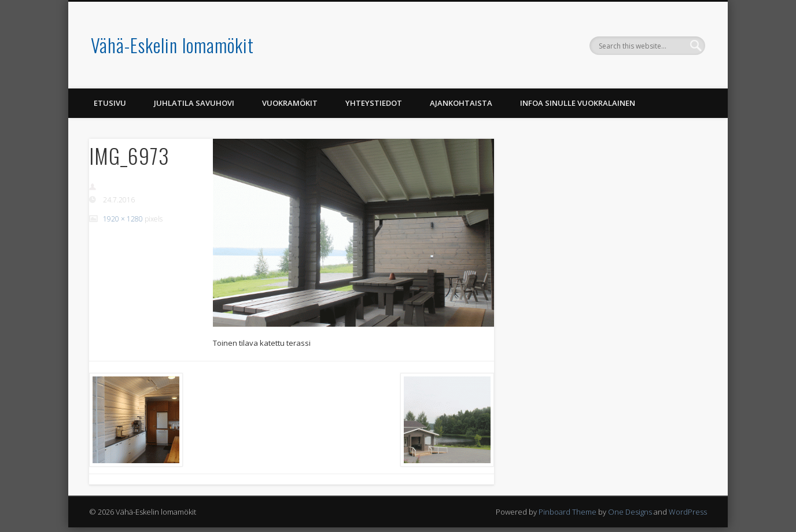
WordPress (688, 512)
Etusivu (110, 103)
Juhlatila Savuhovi (194, 103)
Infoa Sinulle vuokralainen (578, 103)
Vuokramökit (290, 103)
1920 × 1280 (123, 219)
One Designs (630, 512)
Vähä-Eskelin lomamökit (172, 45)
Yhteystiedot (374, 103)
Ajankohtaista (461, 103)
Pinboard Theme (567, 512)
